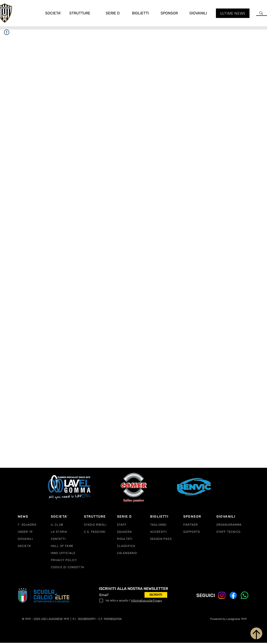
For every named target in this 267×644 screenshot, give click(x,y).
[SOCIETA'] (67, 516)
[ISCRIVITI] (156, 595)
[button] (50, 13)
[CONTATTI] (67, 539)
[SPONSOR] (200, 516)
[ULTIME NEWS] (233, 13)
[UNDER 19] (34, 532)
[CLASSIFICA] (134, 546)
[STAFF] (134, 525)
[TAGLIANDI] (167, 525)
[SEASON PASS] (167, 539)
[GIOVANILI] (34, 539)
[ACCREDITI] (167, 532)
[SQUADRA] (134, 532)
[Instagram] (222, 595)
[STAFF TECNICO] (233, 532)
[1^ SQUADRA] (34, 525)
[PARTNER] (200, 525)
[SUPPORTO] (200, 532)
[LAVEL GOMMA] (70, 487)
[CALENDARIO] (134, 553)
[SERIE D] (134, 516)
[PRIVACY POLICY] (67, 560)
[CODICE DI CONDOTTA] (71, 567)
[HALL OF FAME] (67, 546)
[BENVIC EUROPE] (195, 487)
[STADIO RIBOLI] (101, 525)
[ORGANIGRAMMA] (233, 525)
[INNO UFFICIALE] (67, 553)
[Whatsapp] (245, 595)
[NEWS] (34, 516)
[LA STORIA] (67, 532)
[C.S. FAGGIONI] (101, 532)
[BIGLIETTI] (167, 516)
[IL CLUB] (67, 525)
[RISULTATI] (134, 539)
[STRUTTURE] (101, 516)
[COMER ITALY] (134, 487)
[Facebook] (233, 595)
